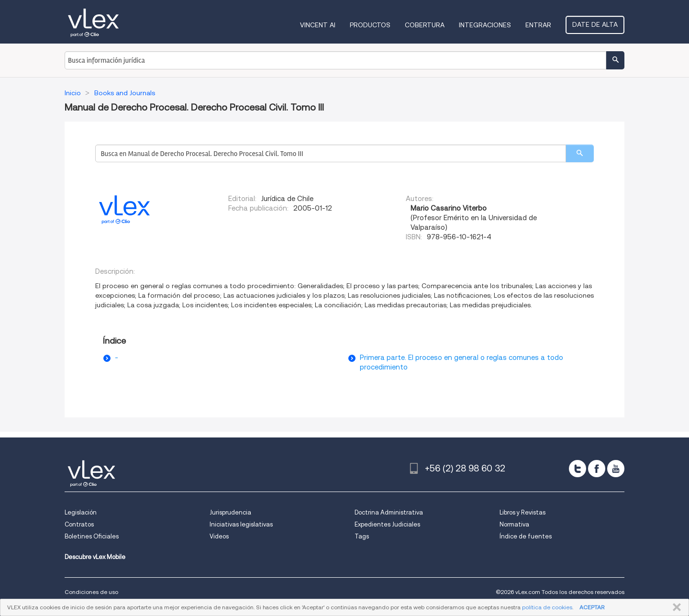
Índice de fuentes (526, 536)
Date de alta (595, 24)
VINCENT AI (318, 25)
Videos (219, 536)
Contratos (79, 524)
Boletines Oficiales (92, 536)
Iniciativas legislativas (241, 524)
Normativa (514, 524)
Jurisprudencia (230, 512)
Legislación (81, 512)
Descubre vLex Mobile (95, 557)
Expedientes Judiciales (387, 524)
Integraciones (485, 25)
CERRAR (675, 607)
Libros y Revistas (522, 512)
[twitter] (578, 469)
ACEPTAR (592, 607)
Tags (362, 536)
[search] (580, 153)
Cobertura (425, 25)
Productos (370, 25)
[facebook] (597, 469)
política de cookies (547, 607)
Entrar (538, 25)
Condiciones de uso (91, 592)
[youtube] (616, 469)
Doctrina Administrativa (389, 512)
